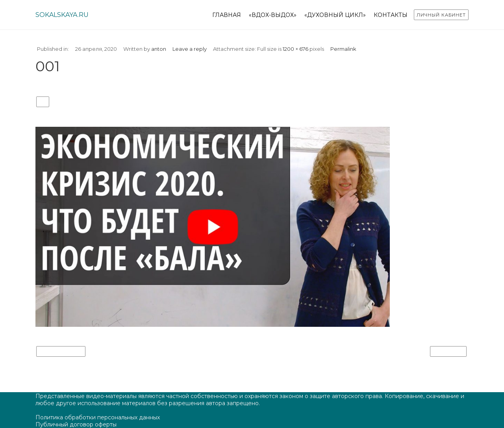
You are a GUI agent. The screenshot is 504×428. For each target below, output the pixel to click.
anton (159, 49)
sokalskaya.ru (62, 15)
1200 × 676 (296, 49)
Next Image (448, 352)
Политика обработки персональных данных (98, 417)
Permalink (343, 49)
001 (43, 102)
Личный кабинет (441, 15)
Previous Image (61, 352)
